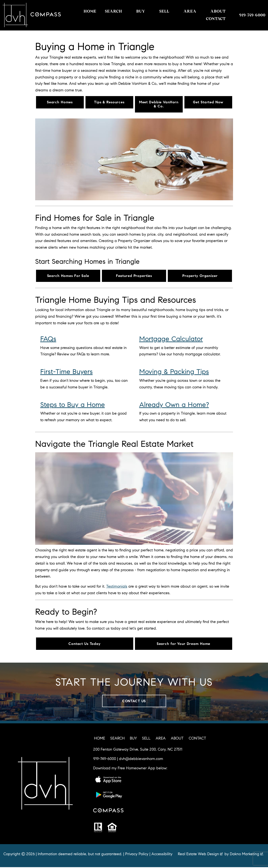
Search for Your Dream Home (184, 644)
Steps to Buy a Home (73, 405)
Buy (133, 739)
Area (161, 739)
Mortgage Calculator (171, 339)
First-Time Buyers (67, 372)
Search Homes (60, 102)
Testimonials (117, 587)
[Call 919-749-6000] (252, 15)
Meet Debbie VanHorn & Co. (159, 104)
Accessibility (162, 855)
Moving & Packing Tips (174, 372)
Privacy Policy (137, 855)
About (177, 739)
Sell (146, 739)
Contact (197, 739)
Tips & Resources (109, 102)
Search (117, 739)
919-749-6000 (105, 760)
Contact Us (134, 701)
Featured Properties (134, 276)
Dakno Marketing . (247, 855)
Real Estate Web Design (200, 855)
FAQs (48, 339)
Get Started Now (208, 102)
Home (90, 12)
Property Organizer (200, 276)
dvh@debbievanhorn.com (141, 760)
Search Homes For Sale (68, 276)
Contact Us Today (84, 644)
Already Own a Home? (174, 405)
